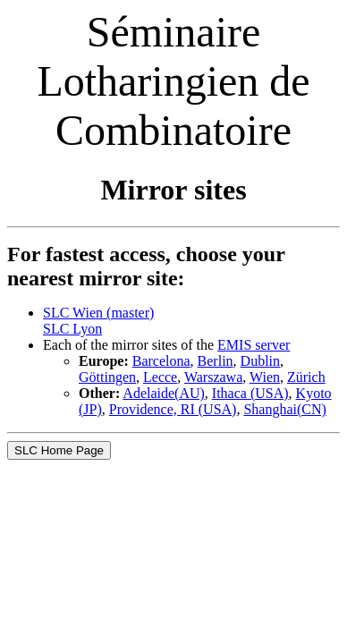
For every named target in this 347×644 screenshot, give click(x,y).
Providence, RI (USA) (173, 409)
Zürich (306, 377)
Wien (265, 377)
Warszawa (213, 377)
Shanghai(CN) (284, 409)
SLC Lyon (72, 329)
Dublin (260, 361)
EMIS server (254, 345)
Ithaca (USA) (250, 393)
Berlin (216, 361)
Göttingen (107, 377)
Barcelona (161, 361)
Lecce (160, 377)
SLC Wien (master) (98, 313)
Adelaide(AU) (164, 393)
